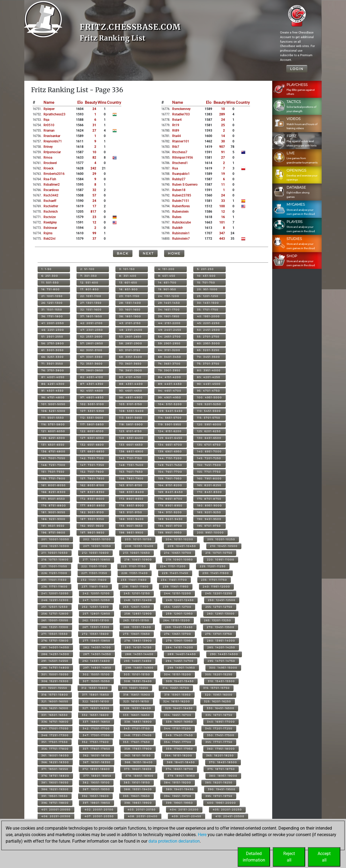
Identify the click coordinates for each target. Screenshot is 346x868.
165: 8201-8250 (209, 485)
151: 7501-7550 (53, 472)
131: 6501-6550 (53, 445)
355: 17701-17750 (219, 742)
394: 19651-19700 (178, 796)
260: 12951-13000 (221, 614)
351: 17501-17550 (55, 742)
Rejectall (289, 857)
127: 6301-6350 (92, 438)
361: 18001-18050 (55, 755)
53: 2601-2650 (130, 337)
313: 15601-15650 (135, 688)
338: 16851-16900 (138, 722)
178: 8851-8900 (132, 505)
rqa (46, 120)
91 (223, 152)
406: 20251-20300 (56, 816)
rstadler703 (181, 114)
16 (223, 217)
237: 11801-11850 (95, 587)
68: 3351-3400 (131, 357)
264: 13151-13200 (177, 620)
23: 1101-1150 (129, 296)
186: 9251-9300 (53, 519)
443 (222, 239)
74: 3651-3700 (169, 364)
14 (223, 136)
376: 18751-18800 (55, 776)
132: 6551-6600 (92, 445)
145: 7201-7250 (209, 458)
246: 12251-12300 (55, 600)
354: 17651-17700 (178, 742)
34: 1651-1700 (169, 310)
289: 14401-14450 (182, 654)
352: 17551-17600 (95, 742)
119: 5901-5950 (170, 424)
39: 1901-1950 (169, 316)
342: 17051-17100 (96, 728)
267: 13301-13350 (96, 627)
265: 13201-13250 (218, 620)
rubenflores (181, 206)
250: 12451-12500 (222, 600)
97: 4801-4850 (92, 397)
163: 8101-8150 (131, 485)
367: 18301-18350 (97, 762)
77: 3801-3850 (92, 370)
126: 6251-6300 (53, 438)
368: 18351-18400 (139, 762)
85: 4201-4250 (209, 377)
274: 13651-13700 (178, 634)
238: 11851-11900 (135, 587)
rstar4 (177, 120)
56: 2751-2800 (53, 343)
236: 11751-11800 (54, 587)
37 (94, 239)
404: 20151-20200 (184, 809)
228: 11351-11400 (135, 573)
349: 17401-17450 (179, 735)
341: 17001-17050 (55, 728)
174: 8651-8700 (170, 499)
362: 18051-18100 (97, 755)
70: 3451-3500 (209, 357)
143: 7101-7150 (131, 458)
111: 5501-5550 (53, 418)
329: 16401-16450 (179, 708)
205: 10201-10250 (221, 539)
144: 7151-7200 (170, 458)
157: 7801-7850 (92, 478)
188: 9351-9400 (132, 519)
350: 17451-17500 (221, 735)
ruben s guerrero (185, 185)
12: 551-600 (89, 283)
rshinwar (50, 228)
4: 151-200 (166, 269)
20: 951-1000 (207, 289)
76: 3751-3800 (53, 370)
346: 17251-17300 (55, 735)
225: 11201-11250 (213, 566)
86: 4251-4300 (53, 384)
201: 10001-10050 (55, 539)
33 (223, 201)
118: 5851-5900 (131, 424)
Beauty (91, 102)
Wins (102, 102)
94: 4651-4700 (170, 391)
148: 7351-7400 (131, 465)
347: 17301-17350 (96, 735)
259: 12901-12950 (179, 614)
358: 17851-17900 (138, 749)
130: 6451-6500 (209, 438)
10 (94, 152)
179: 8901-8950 (170, 505)
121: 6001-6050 (53, 431)
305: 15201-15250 (219, 674)
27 (94, 131)
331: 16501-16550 (55, 715)
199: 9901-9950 (170, 533)
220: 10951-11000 (221, 560)
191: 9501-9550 (53, 526)
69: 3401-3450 (170, 357)
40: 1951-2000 (208, 316)
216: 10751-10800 (55, 560)
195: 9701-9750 (209, 526)
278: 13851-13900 (138, 641)
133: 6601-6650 (131, 445)
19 (223, 174)
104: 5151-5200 (170, 404)
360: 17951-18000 (221, 749)
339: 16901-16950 (179, 722)
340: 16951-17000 (221, 722)
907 (222, 147)
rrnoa (48, 158)
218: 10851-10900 (138, 560)
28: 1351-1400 (130, 303)
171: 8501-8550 (53, 499)
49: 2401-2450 (170, 330)
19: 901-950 (167, 289)
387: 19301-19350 (96, 789)
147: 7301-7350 (92, 465)
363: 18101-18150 (138, 755)
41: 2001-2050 (53, 323)
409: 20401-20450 (187, 816)
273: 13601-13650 (137, 634)
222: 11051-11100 (94, 566)
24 (94, 109)
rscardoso (51, 190)
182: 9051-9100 (92, 512)
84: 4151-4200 (170, 377)
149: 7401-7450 (170, 465)
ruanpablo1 (181, 174)
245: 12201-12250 (219, 593)
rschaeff (50, 201)
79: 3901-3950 (169, 370)
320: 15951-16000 (219, 695)
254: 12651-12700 (178, 607)
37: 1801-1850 (91, 316)
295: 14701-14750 (221, 661)
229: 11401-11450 (175, 573)
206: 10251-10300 (55, 546)
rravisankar (52, 136)
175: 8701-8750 (209, 499)
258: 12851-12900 (138, 614)
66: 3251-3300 (53, 357)
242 (93, 168)
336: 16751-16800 (55, 722)
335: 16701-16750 (219, 715)
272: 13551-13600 (95, 634)
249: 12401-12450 (180, 600)
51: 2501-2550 (52, 337)
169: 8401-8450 (171, 492)
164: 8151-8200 (170, 485)
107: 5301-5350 (92, 411)
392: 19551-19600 (95, 796)
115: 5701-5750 (209, 418)
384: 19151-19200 (178, 782)
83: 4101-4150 (130, 377)
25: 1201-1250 (208, 296)
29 (94, 174)
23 (94, 217)
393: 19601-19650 (137, 796)
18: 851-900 (129, 289)
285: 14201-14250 (221, 647)
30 (223, 141)
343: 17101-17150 (137, 728)
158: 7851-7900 (131, 478)
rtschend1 (180, 163)
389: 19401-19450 (180, 789)
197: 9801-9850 (92, 533)
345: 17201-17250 (219, 728)
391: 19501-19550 (55, 796)
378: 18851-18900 (139, 776)
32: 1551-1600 (91, 310)
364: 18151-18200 (179, 755)
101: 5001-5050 (53, 404)
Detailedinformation (254, 857)
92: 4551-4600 (92, 391)
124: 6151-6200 (170, 431)
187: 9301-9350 (92, 519)
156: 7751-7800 (53, 478)
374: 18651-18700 (179, 769)
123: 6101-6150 (131, 431)
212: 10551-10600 (95, 553)
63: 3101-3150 (130, 350)
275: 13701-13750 (219, 634)
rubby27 (179, 179)
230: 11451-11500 (216, 573)
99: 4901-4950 (170, 397)
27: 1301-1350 (91, 303)
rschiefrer (51, 206)
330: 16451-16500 (221, 708)
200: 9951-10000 (210, 533)
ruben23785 (182, 195)
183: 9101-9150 (131, 512)
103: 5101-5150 (131, 404)
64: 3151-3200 (169, 350)
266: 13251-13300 (55, 627)
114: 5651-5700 (170, 418)
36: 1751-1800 (52, 316)
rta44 (177, 136)
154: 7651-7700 (170, 472)
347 (222, 233)
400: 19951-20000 (222, 803)
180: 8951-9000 (209, 505)
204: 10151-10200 (179, 539)
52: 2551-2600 (92, 337)
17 (94, 206)
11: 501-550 (50, 283)
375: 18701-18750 (221, 769)
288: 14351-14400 (139, 654)
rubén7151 (181, 201)
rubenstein (180, 212)
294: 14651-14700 (180, 661)
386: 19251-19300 (55, 789)
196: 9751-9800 (53, 533)
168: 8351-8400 (132, 492)
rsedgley (50, 222)
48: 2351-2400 (131, 330)
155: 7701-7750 (209, 472)
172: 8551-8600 (92, 499)
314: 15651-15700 (176, 688)
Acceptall (324, 857)
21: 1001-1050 (52, 296)
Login (297, 69)
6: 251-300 (50, 276)
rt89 (176, 131)
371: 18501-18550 (55, 769)
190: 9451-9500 (209, 519)
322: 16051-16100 (96, 701)
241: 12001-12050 (55, 593)
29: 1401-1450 (169, 303)
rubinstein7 (181, 239)
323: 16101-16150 (136, 701)
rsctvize (50, 217)
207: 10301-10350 (97, 546)
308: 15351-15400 (138, 681)
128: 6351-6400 (131, 438)
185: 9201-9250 (209, 512)
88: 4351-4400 (131, 384)
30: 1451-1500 (208, 303)
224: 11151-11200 (173, 566)
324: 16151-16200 (177, 701)
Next (148, 253)
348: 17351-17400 (138, 735)
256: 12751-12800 (55, 614)
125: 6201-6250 (209, 431)
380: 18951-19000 (223, 776)
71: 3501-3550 (52, 364)
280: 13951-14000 (221, 641)
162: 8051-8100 (92, 485)
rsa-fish (50, 179)
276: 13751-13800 (55, 641)
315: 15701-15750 (217, 688)
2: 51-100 (87, 269)
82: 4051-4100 (92, 377)
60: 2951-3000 (209, 343)
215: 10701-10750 (219, 553)
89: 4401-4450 (170, 384)
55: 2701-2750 (208, 337)
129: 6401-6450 (170, 438)
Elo (80, 102)
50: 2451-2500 (209, 330)
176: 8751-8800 (54, 505)
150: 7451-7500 (209, 465)
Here (202, 835)
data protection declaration (174, 841)
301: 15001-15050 (55, 674)
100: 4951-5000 (209, 397)
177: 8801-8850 (93, 505)
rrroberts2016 (54, 174)
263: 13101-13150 (136, 620)
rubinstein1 (181, 233)
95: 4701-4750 (209, 391)
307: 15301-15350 (96, 681)
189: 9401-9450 (170, 519)
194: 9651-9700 (170, 526)
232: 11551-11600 (94, 580)
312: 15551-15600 (95, 688)
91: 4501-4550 (53, 391)
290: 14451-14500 (224, 654)
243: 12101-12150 (137, 593)
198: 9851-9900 (131, 533)
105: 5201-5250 (209, 404)
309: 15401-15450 (180, 681)
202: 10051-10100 (97, 539)
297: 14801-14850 (97, 668)
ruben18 (179, 190)
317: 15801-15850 (96, 695)
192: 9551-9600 (92, 526)
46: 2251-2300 (53, 330)
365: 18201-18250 (220, 755)
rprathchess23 (54, 114)
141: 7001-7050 (53, 458)
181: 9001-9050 (53, 512)
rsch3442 (51, 195)
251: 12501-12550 (55, 607)
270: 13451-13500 (221, 627)
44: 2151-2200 (169, 323)
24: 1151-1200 (169, 296)
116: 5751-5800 (53, 424)
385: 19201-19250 (219, 782)
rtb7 (176, 147)
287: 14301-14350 (97, 654)
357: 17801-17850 (97, 749)
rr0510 (49, 125)
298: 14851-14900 (139, 668)
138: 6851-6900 (131, 451)
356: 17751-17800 (55, 749)
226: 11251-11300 (54, 573)
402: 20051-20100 (99, 809)
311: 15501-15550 (54, 688)
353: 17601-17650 (137, 742)
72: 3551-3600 (92, 364)
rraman (49, 131)
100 (222, 206)
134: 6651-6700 (170, 445)
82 (94, 158)
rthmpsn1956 (183, 158)
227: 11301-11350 (94, 573)
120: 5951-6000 (209, 424)
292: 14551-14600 (96, 661)
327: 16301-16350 (96, 708)
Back (123, 253)
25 (223, 125)
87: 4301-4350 (92, 384)
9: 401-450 (167, 276)
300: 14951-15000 (223, 668)
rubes (177, 217)
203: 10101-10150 (138, 539)
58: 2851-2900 (131, 343)
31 (94, 125)
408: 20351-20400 (143, 816)
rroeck (49, 168)
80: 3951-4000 (209, 370)
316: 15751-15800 (55, 695)
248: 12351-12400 (138, 600)
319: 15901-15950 (178, 695)
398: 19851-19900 (138, 803)
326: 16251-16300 (55, 708)
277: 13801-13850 (97, 641)
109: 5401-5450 (170, 411)
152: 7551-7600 (92, 472)
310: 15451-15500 (221, 681)
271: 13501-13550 (55, 634)
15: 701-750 (206, 283)
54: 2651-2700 (169, 337)
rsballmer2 (52, 185)
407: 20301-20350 (99, 816)
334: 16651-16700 (178, 715)
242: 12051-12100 (96, 593)
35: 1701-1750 (208, 310)
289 (222, 114)
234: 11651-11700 (174, 580)
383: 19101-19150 (137, 782)
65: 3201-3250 (208, 350)
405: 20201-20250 (227, 809)
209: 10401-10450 (182, 546)
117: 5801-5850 (92, 424)
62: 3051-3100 (91, 350)
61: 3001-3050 (53, 350)
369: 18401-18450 (181, 762)
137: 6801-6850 (92, 451)
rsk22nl (49, 239)
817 (93, 212)
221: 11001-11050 (54, 566)
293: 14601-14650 (138, 661)
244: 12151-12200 (178, 593)
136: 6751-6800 (53, 451)
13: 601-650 (128, 283)
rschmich (51, 212)
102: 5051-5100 (92, 404)
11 (223, 185)
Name (49, 102)
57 (94, 195)
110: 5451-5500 (209, 411)
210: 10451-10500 (224, 546)
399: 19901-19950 (179, 803)
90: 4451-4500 (209, 384)
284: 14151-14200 (179, 647)
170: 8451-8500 (209, 492)
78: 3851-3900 (131, 370)
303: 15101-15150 (137, 674)
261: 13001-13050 (55, 620)
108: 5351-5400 (132, 411)
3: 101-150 (127, 269)
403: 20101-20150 (142, 809)
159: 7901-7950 (170, 478)
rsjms (48, 233)
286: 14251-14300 (55, 654)
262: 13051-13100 (96, 620)
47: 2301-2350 (92, 330)
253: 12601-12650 (137, 607)
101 (222, 222)
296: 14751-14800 (55, 668)
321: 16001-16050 (55, 701)
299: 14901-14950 (181, 668)
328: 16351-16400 (137, 708)
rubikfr (177, 228)
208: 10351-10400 (139, 546)
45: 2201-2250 (208, 323)
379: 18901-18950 (181, 776)
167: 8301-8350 (92, 492)
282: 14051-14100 (97, 647)
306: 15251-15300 (55, 681)
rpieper (49, 109)
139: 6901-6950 (170, 451)
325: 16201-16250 (218, 701)
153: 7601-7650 (131, 472)
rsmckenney (181, 109)
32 (94, 190)
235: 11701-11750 (214, 580)
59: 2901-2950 (169, 343)
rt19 (176, 125)
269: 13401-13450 (179, 627)
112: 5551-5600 (92, 418)
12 (94, 222)
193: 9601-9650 (131, 526)
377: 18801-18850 (97, 776)
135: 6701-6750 (209, 445)
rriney (48, 147)
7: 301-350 (89, 276)
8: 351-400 (128, 276)
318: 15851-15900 (137, 695)
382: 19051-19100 (96, 782)
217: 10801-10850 (97, 560)
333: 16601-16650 (137, 715)
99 (94, 233)
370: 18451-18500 (223, 762)
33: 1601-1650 (130, 310)
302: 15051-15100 (96, 674)
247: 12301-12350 (96, 600)
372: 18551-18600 (96, 769)
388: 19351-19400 (138, 789)
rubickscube (182, 222)
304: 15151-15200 (178, 674)
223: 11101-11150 (134, 566)
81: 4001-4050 (53, 377)
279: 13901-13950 (179, 641)
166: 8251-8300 (54, 492)
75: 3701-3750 (208, 364)
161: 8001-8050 (54, 485)
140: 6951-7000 (209, 451)
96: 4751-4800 (53, 397)
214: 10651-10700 (178, 553)
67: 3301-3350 (92, 357)
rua (175, 168)
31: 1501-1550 (52, 310)
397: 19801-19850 (97, 803)
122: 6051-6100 (92, 431)
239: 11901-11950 (176, 587)
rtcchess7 (180, 152)
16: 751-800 (51, 289)
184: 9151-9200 (170, 512)
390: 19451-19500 (222, 789)
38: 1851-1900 (130, 316)
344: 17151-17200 (178, 728)
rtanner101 (181, 141)
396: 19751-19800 (55, 803)
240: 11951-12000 (216, 587)
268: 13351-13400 (137, 627)
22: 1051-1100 (91, 296)
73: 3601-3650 (130, 364)
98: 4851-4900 (131, 397)
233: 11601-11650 (134, 580)
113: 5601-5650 (131, 418)
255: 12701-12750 (219, 607)
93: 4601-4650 (131, 391)
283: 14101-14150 (138, 647)
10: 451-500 (206, 276)
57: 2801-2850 (92, 343)
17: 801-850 (90, 289)
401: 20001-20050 (56, 809)
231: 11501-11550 (54, 580)
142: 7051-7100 (92, 458)
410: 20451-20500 (230, 816)
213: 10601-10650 (137, 553)
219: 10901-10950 (179, 560)
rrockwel (50, 163)
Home (174, 253)
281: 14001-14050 (55, 647)
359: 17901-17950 (179, 749)
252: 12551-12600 (95, 607)
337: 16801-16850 (97, 722)
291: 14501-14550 (55, 661)
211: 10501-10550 (55, 553)
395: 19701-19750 (219, 796)
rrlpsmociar (52, 152)
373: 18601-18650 (138, 769)
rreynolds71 (53, 141)
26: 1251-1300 (52, 303)
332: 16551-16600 (95, 715)
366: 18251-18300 (55, 762)
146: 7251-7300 (53, 465)
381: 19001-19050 (55, 782)
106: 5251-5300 (53, 411)
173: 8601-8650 (131, 499)
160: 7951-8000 (209, 478)
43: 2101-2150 (130, 323)
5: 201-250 (205, 269)
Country (114, 102)
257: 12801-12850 (97, 614)
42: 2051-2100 (92, 323)
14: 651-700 (167, 283)
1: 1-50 (46, 269)
